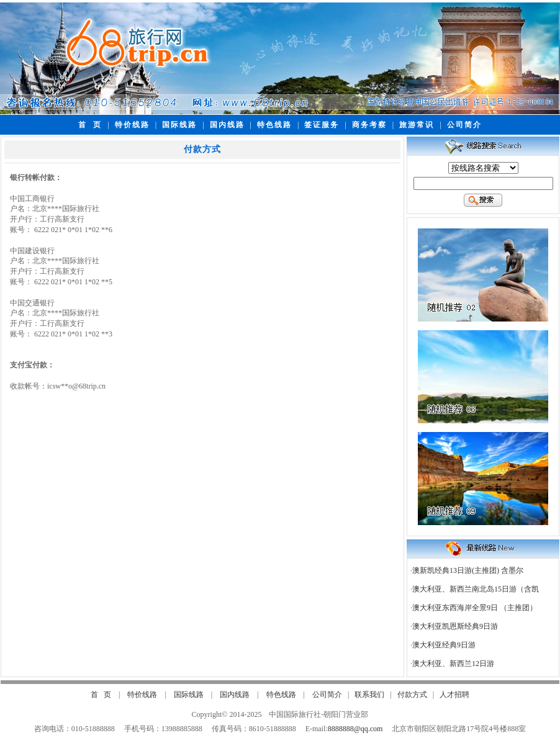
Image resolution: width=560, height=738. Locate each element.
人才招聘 (454, 695)
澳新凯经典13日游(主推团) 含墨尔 (468, 570)
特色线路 (274, 125)
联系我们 (369, 695)
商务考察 (369, 125)
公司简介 (464, 125)
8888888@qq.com (355, 729)
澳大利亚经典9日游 (444, 645)
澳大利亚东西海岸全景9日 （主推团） (475, 608)
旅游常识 (417, 125)
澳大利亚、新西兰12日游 (453, 664)
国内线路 (227, 125)
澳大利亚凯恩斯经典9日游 (455, 626)
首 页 (90, 125)
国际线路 (179, 125)
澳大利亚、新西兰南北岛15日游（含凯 (476, 589)
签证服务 (322, 125)
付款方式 (412, 695)
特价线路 (132, 125)
